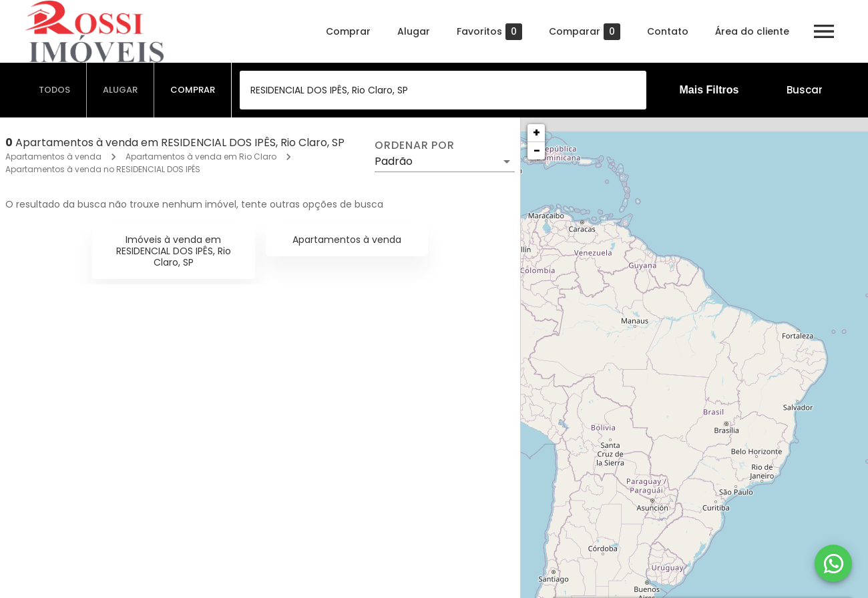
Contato (668, 31)
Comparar (585, 32)
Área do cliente (752, 31)
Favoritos (489, 32)
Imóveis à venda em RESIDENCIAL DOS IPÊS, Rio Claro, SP (174, 251)
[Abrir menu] (824, 31)
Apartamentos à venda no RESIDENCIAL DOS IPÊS (103, 169)
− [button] (537, 151)
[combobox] (443, 90)
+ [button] (536, 132)
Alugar (414, 31)
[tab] (55, 90)
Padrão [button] (394, 161)
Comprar (348, 31)
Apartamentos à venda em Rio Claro (201, 157)
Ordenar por (415, 145)
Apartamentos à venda (53, 157)
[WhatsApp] (833, 563)
